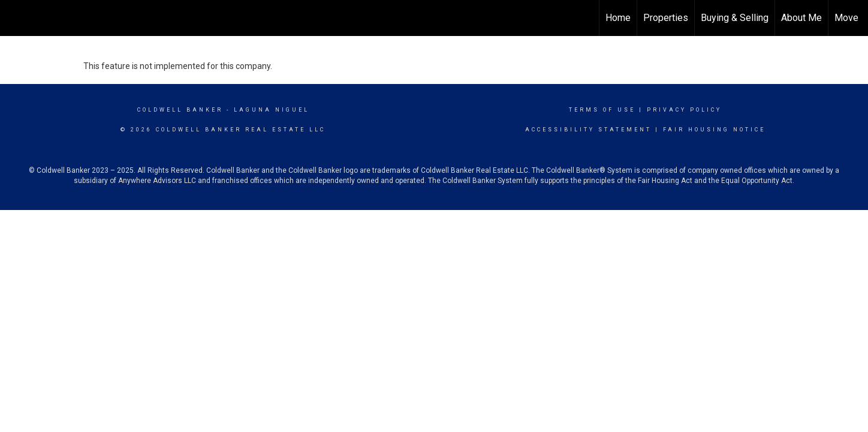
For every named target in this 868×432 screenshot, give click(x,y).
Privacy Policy (684, 110)
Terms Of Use (602, 110)
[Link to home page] (15, 18)
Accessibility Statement (588, 130)
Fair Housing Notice (714, 130)
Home (618, 18)
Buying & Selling (735, 18)
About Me (801, 18)
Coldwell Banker (180, 110)
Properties (666, 18)
